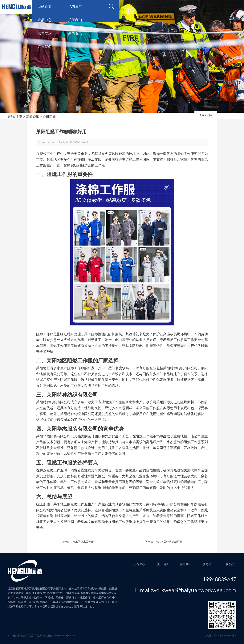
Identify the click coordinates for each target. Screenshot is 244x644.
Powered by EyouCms (64, 636)
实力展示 (167, 7)
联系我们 (45, 20)
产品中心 (106, 7)
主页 (19, 117)
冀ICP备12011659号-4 (225, 636)
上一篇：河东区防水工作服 (78, 542)
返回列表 (206, 115)
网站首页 (45, 7)
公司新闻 (49, 117)
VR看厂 (76, 7)
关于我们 (136, 7)
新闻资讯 (197, 7)
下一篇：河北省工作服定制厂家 (164, 542)
